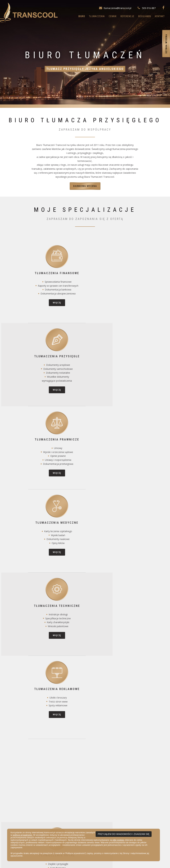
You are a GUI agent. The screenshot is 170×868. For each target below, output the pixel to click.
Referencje (127, 16)
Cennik (113, 16)
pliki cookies (118, 840)
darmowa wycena (85, 186)
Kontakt (160, 16)
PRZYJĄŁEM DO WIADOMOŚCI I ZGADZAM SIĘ (124, 834)
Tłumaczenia (97, 16)
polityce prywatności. (23, 835)
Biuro (82, 16)
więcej (29, 304)
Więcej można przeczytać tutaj (85, 762)
